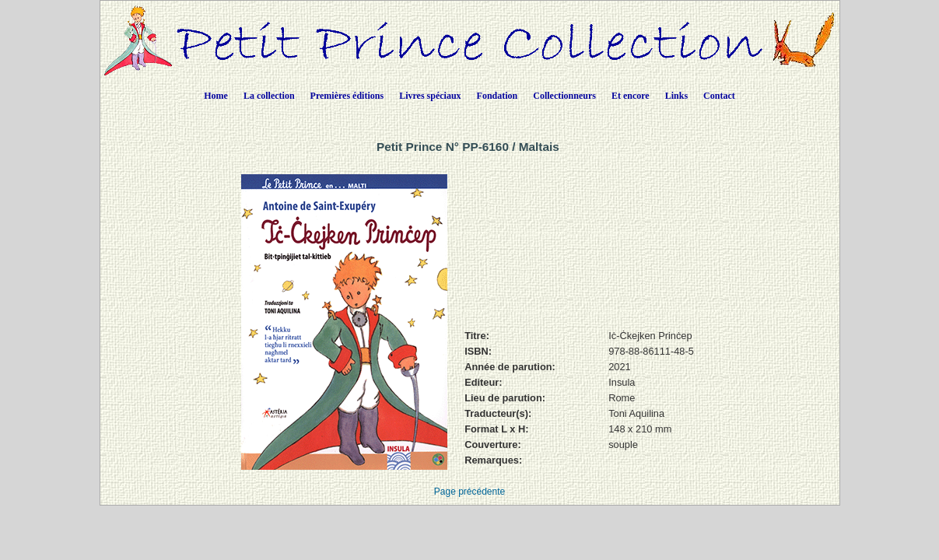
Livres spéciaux (430, 96)
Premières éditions (347, 96)
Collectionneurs (564, 96)
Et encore (631, 96)
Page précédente (470, 492)
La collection (269, 96)
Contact (719, 96)
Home (216, 96)
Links (676, 96)
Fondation (498, 96)
